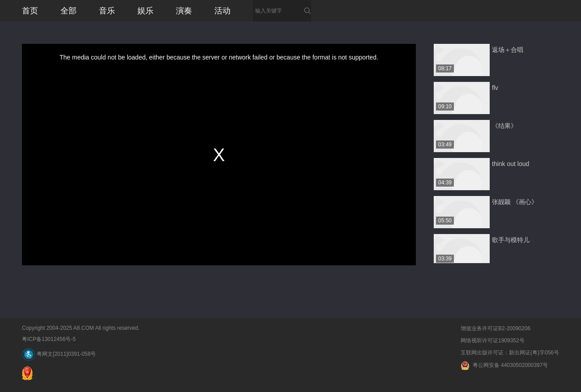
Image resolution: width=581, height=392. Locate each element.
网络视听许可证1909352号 (493, 341)
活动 (222, 11)
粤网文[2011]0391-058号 (59, 354)
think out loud (511, 164)
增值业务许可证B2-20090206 (496, 328)
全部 (68, 11)
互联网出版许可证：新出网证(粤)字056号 (510, 353)
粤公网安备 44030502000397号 (504, 365)
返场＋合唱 (508, 50)
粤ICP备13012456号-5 (49, 339)
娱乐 (145, 11)
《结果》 (504, 126)
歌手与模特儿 (511, 240)
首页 (30, 11)
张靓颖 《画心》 (515, 202)
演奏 (184, 11)
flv (495, 88)
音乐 (107, 11)
